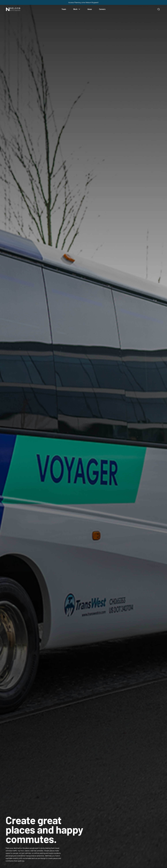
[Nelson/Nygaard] (13, 9)
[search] (159, 9)
